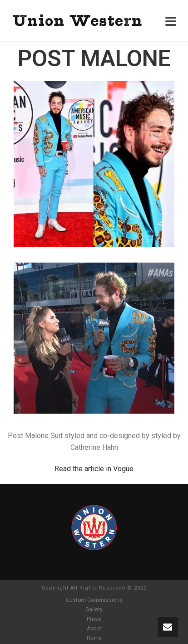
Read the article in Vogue (94, 469)
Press (94, 619)
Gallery (94, 610)
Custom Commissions (94, 600)
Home (94, 638)
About (94, 629)
